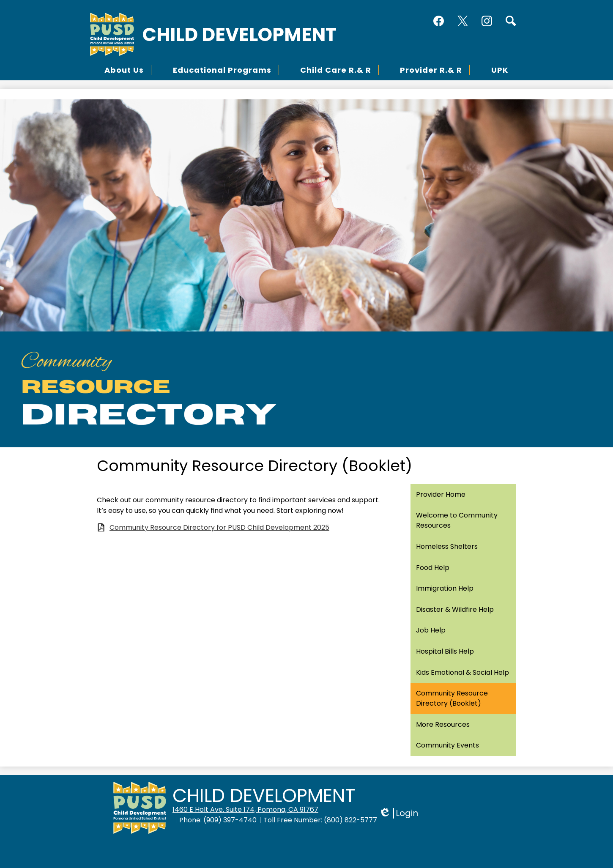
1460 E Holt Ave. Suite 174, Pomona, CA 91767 (245, 809)
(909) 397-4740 (230, 820)
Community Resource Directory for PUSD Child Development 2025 (219, 527)
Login (398, 813)
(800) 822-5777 (350, 820)
